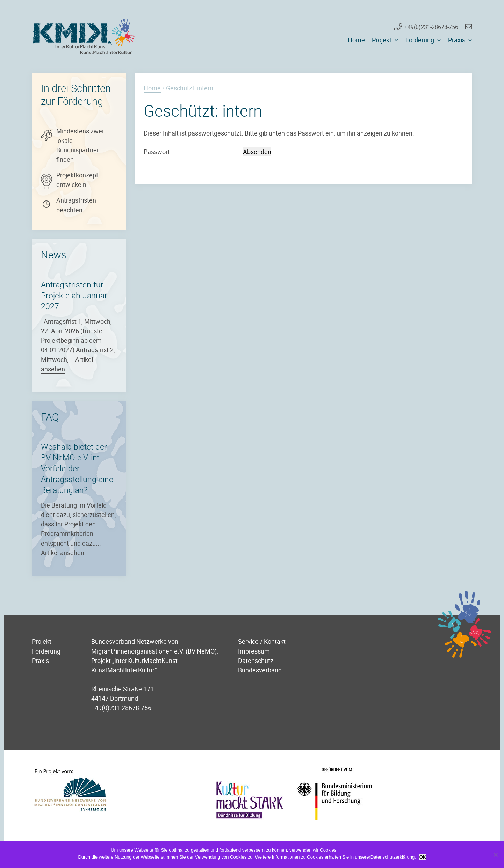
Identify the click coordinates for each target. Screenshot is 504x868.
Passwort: (193, 151)
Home (356, 40)
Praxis (457, 40)
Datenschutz (256, 660)
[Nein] (495, 855)
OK (423, 857)
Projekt (382, 40)
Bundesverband (260, 670)
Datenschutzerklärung (393, 857)
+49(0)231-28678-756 (431, 27)
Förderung (420, 40)
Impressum (254, 651)
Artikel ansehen (63, 552)
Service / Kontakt (262, 641)
